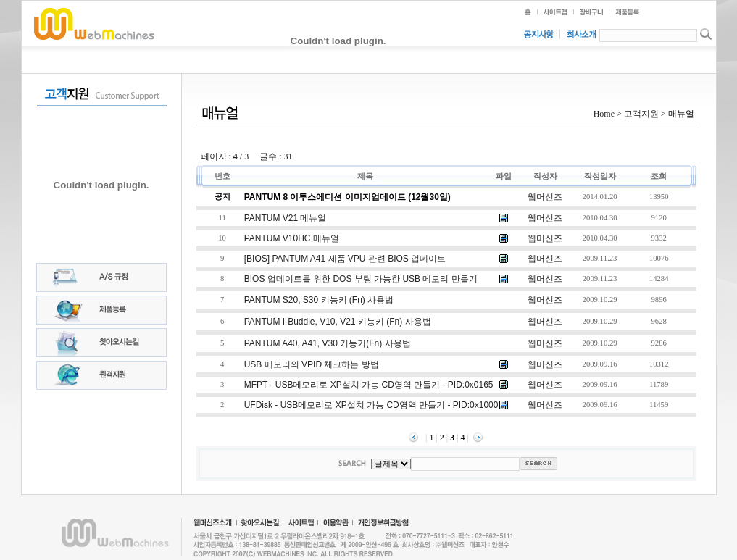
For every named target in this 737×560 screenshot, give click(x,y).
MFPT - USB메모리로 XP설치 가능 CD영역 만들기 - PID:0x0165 (369, 385)
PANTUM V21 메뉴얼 (286, 218)
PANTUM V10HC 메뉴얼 (292, 238)
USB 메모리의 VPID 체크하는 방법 (312, 364)
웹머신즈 (545, 197)
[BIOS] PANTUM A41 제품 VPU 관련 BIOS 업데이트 (345, 259)
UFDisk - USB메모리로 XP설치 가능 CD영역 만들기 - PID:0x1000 (371, 405)
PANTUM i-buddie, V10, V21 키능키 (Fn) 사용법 (338, 322)
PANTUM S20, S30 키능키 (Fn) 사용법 (319, 300)
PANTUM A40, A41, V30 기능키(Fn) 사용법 (328, 343)
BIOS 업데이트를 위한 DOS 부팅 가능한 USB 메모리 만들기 (361, 279)
